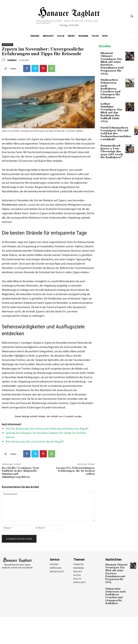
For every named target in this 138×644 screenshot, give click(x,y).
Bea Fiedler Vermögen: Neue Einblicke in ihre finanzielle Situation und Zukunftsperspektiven (21, 473)
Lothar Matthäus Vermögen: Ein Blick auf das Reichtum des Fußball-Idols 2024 (112, 94)
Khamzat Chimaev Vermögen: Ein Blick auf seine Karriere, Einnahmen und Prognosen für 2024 (112, 59)
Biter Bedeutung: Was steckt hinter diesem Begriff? (35, 442)
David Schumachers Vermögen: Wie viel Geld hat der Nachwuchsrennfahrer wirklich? (113, 110)
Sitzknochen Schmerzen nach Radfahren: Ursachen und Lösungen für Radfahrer (110, 77)
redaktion (12, 60)
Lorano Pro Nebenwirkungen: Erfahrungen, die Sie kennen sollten (76, 471)
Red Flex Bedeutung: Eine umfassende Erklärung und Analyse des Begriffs (47, 429)
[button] (132, 16)
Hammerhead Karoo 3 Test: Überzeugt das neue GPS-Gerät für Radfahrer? (112, 125)
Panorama (7, 45)
